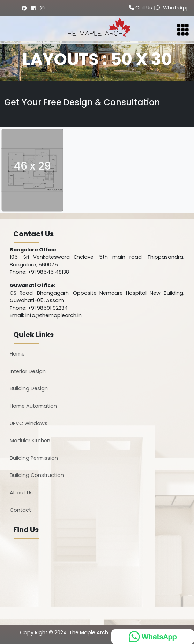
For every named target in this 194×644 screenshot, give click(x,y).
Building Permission (34, 458)
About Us (21, 493)
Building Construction (37, 475)
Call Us (141, 8)
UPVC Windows (29, 423)
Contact (20, 510)
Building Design (29, 388)
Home (17, 354)
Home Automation (33, 406)
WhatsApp (173, 8)
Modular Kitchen (30, 441)
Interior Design (28, 371)
